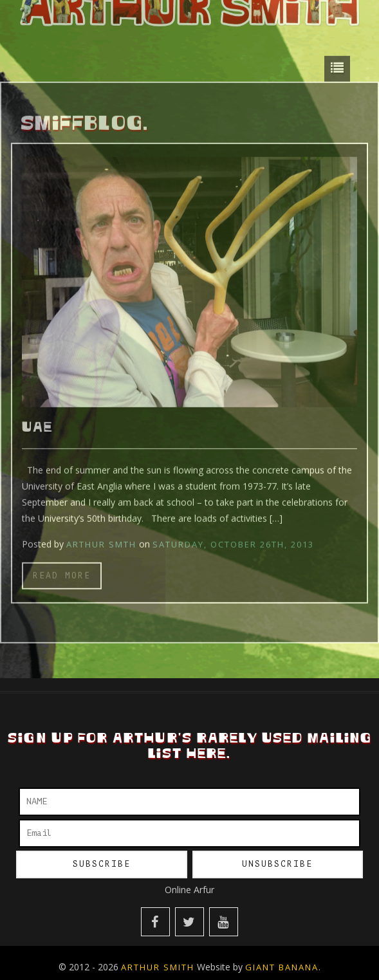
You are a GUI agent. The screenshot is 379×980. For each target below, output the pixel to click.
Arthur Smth (101, 540)
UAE (37, 423)
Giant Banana (282, 967)
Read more (62, 571)
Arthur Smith (158, 967)
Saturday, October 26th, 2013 (233, 540)
